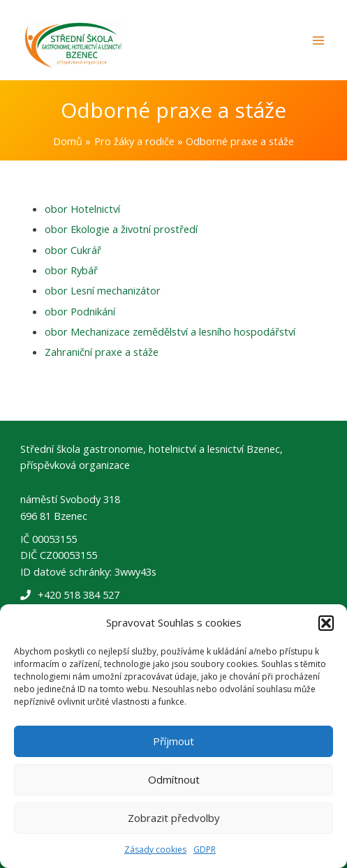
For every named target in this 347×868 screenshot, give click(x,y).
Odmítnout (174, 779)
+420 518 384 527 (79, 594)
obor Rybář (71, 270)
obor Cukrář (73, 250)
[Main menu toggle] (318, 40)
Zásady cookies (155, 850)
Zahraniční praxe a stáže (102, 352)
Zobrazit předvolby (174, 818)
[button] (326, 623)
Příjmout (173, 741)
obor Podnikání (80, 311)
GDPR (205, 850)
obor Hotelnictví (82, 209)
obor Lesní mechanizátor (103, 290)
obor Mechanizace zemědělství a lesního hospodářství (170, 331)
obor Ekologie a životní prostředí (121, 229)
